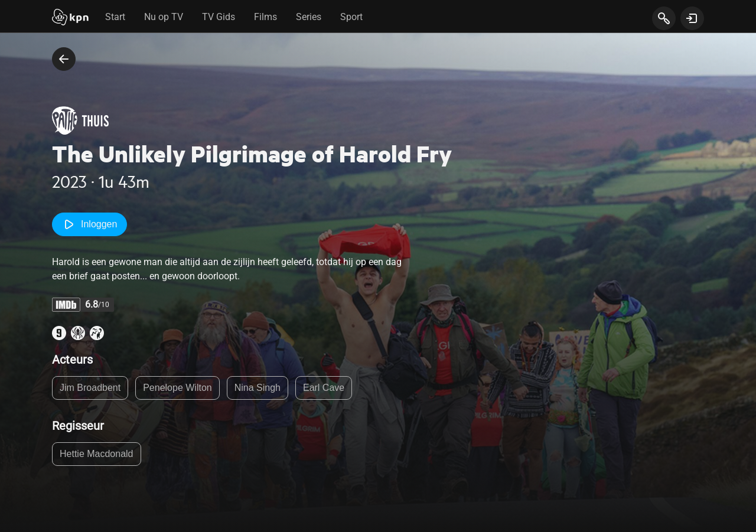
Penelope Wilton (177, 388)
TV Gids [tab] (219, 17)
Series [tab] (309, 17)
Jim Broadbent (90, 388)
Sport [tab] (351, 17)
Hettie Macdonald (97, 454)
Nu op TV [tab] (164, 17)
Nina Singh (258, 388)
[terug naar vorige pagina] (64, 59)
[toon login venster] (692, 18)
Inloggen (89, 224)
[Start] (70, 18)
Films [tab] (265, 17)
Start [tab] (115, 17)
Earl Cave (324, 388)
